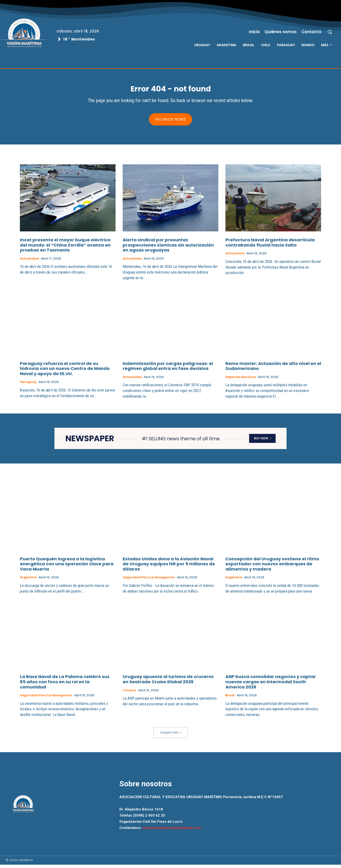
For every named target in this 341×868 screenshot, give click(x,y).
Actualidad (29, 262)
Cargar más (171, 736)
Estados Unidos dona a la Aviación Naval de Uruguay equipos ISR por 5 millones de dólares (169, 567)
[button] (330, 32)
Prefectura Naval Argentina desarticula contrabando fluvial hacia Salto (270, 246)
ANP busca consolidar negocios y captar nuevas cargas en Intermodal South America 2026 (271, 685)
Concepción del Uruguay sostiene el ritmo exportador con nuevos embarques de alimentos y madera (272, 567)
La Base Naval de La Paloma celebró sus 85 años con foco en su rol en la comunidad (65, 685)
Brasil (230, 699)
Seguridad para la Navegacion (149, 581)
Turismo (130, 693)
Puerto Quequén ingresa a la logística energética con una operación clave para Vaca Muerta (67, 567)
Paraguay (28, 385)
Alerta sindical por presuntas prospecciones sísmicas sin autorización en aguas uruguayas (168, 248)
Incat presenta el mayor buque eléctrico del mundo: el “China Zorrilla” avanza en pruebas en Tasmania (65, 248)
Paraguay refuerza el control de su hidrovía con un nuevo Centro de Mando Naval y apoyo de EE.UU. (65, 372)
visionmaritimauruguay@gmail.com (172, 831)
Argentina (28, 581)
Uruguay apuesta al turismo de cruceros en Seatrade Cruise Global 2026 (168, 682)
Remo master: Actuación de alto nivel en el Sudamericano (273, 369)
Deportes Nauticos (241, 380)
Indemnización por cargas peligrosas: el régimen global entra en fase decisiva (168, 369)
